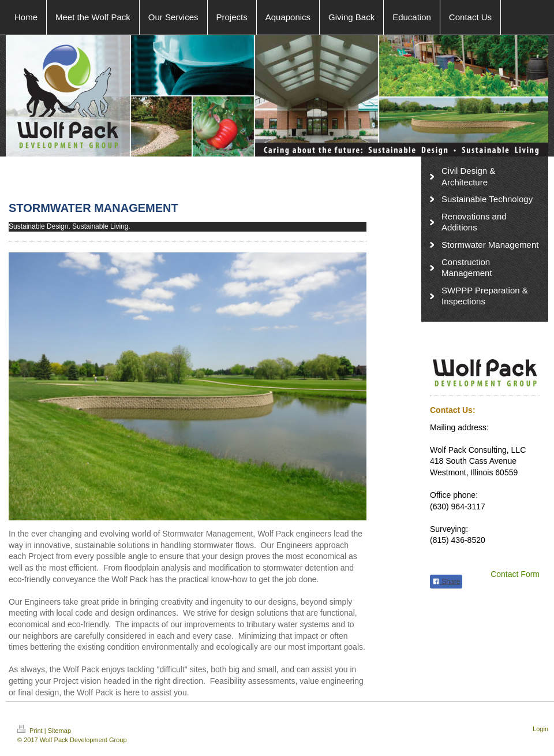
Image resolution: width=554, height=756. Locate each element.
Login (540, 729)
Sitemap (59, 731)
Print (31, 731)
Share (446, 582)
